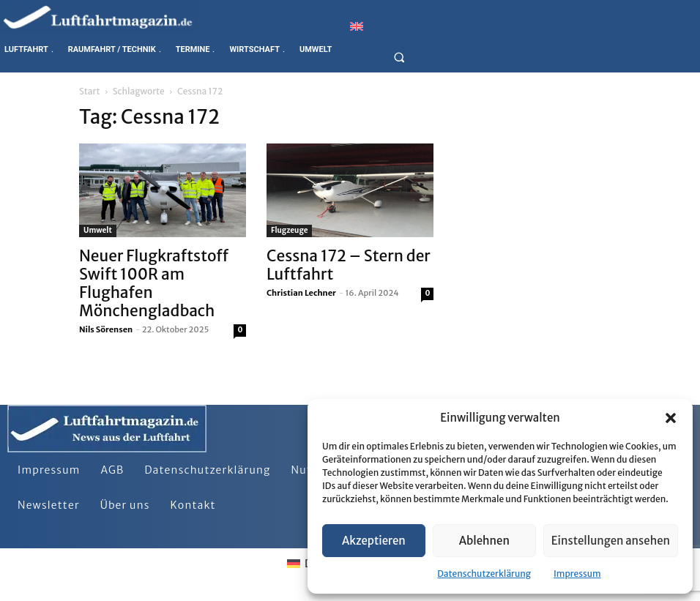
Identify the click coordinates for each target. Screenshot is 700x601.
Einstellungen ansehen (611, 541)
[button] (671, 418)
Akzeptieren (374, 541)
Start (89, 91)
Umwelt (98, 230)
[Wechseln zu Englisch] (357, 26)
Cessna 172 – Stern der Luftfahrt (349, 265)
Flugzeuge (289, 230)
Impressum (577, 574)
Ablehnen (484, 541)
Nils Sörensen (106, 329)
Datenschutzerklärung (484, 574)
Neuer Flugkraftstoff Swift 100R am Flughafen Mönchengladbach (154, 283)
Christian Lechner (301, 293)
